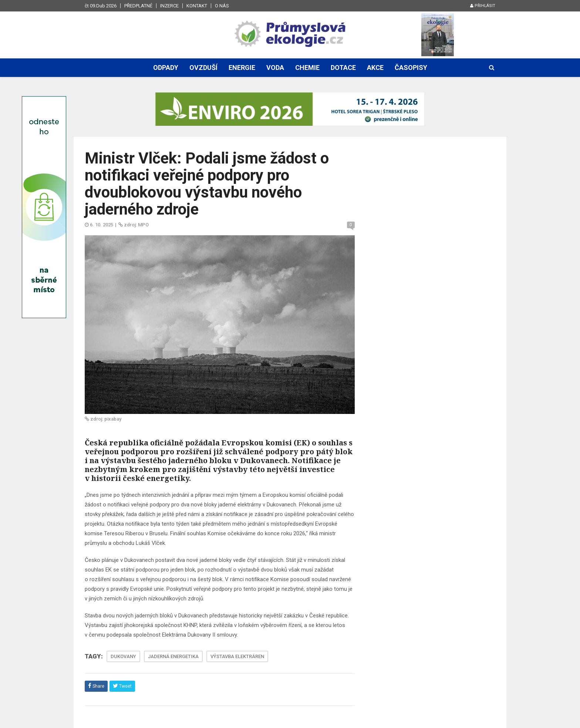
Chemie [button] (307, 68)
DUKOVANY (123, 656)
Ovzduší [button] (203, 68)
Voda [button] (275, 68)
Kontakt (197, 6)
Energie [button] (242, 68)
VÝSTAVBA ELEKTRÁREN (237, 656)
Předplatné (138, 6)
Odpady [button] (166, 68)
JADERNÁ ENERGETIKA (173, 656)
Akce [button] (375, 68)
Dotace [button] (343, 68)
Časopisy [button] (411, 68)
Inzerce (169, 6)
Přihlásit (483, 6)
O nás (222, 6)
